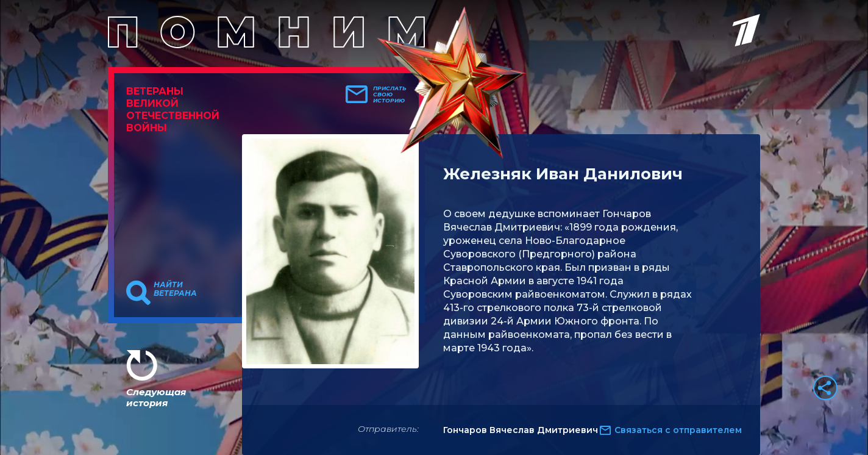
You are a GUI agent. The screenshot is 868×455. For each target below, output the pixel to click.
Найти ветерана (175, 289)
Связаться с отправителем (678, 430)
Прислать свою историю (390, 95)
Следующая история (156, 397)
